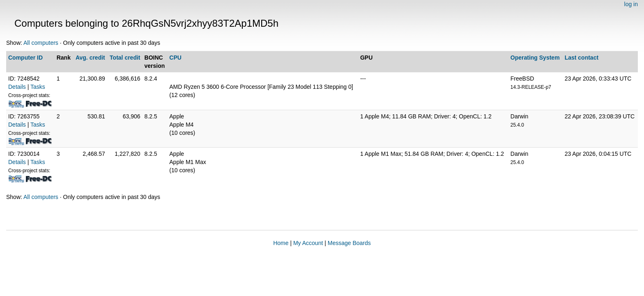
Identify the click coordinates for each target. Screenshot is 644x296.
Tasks (38, 87)
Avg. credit (90, 58)
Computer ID (25, 58)
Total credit (125, 58)
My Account (308, 243)
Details (17, 87)
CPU (175, 58)
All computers (41, 43)
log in (631, 4)
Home (281, 243)
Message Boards (349, 243)
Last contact (582, 58)
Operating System (535, 58)
